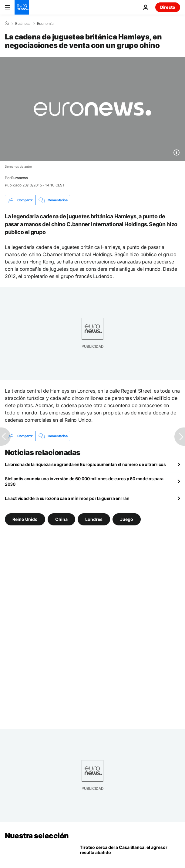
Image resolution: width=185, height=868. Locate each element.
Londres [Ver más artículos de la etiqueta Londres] (94, 519)
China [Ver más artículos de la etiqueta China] (61, 519)
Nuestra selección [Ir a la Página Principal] (37, 836)
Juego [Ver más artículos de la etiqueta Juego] (127, 519)
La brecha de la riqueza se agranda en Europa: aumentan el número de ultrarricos (85, 464)
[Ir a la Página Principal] (22, 7)
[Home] (7, 23)
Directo (168, 7)
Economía (45, 24)
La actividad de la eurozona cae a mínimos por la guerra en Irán (67, 498)
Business (23, 24)
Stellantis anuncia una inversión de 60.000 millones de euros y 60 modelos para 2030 (84, 481)
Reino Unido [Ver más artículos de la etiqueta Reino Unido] (25, 519)
